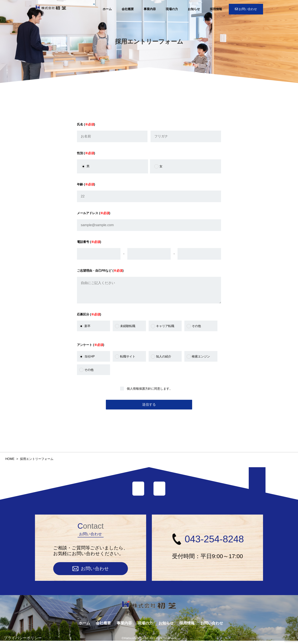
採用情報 (216, 9)
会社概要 (128, 9)
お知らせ (194, 9)
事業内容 (150, 9)
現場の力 (172, 9)
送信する (149, 408)
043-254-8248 (207, 542)
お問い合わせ (246, 9)
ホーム (107, 9)
